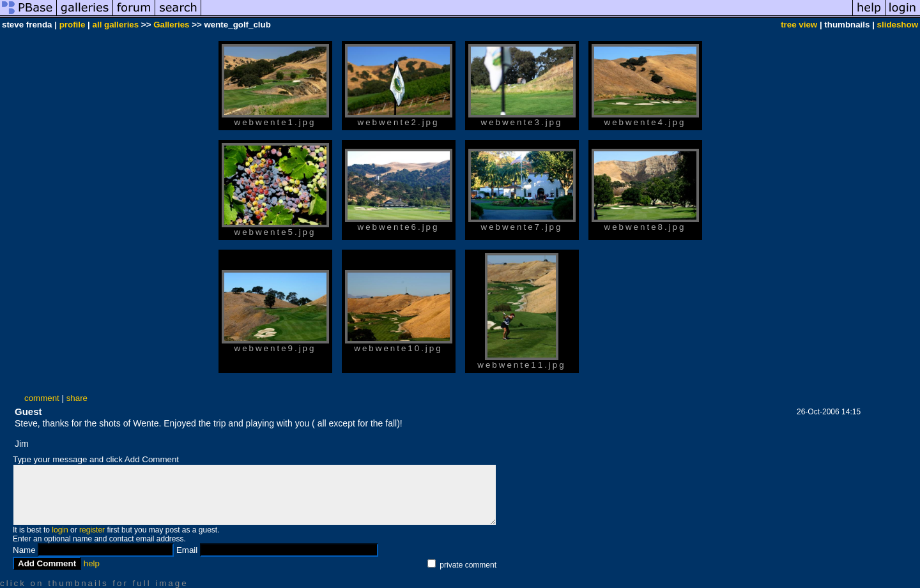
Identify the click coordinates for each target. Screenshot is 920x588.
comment (42, 398)
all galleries (116, 25)
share (77, 398)
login (60, 530)
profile (73, 25)
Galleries (171, 25)
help (92, 563)
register (92, 530)
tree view (799, 25)
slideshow (898, 25)
